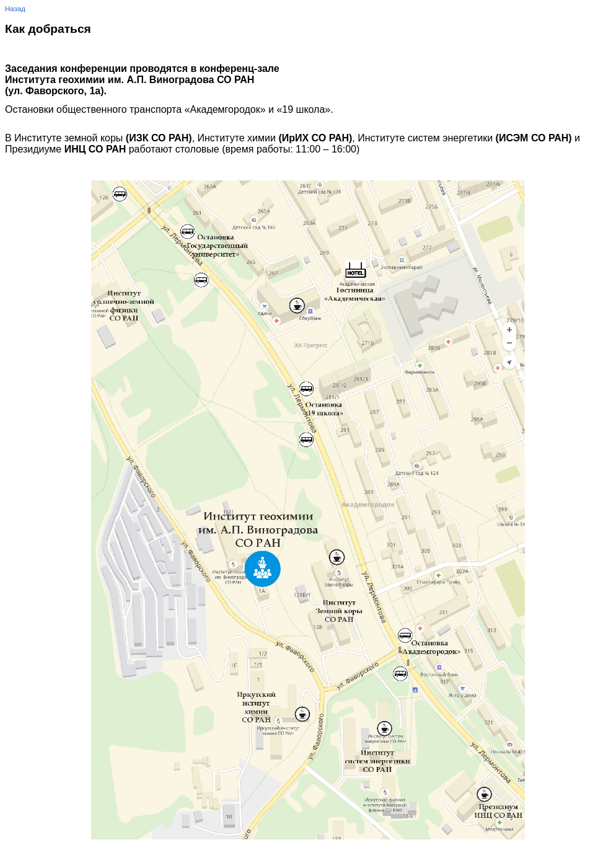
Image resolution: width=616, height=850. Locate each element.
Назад (15, 9)
